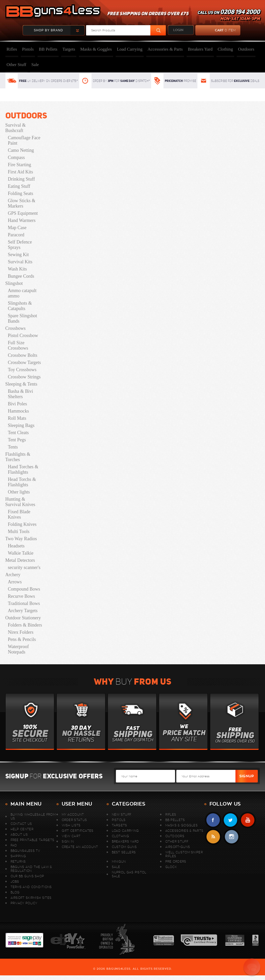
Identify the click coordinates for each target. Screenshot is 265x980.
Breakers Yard (200, 49)
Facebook (213, 820)
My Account (73, 814)
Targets (69, 49)
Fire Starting (20, 165)
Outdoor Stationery (23, 618)
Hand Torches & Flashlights (23, 469)
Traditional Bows (24, 603)
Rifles (12, 49)
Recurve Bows (21, 596)
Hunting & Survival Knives (20, 502)
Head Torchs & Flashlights (22, 482)
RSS (213, 837)
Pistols (28, 49)
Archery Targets (23, 611)
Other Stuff (17, 65)
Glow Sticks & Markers (22, 203)
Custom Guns (124, 847)
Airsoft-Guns (178, 847)
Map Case (17, 228)
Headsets (16, 546)
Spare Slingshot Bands (23, 318)
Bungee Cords (21, 276)
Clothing (225, 49)
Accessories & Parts (165, 49)
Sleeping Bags (21, 425)
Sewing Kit (19, 255)
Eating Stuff (19, 186)
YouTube (248, 820)
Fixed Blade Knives (19, 514)
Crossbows (16, 328)
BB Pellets (48, 49)
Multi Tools (19, 531)
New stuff (122, 814)
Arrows (15, 582)
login (178, 30)
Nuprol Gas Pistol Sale (129, 874)
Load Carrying (130, 49)
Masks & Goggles (96, 49)
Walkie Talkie (21, 553)
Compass (16, 157)
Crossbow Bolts (23, 355)
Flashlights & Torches (18, 457)
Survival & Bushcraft (16, 128)
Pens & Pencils (22, 639)
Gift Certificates (78, 831)
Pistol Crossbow (23, 335)
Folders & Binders (25, 625)
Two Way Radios (21, 539)
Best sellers (124, 852)
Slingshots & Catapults (20, 306)
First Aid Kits (21, 172)
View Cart (71, 836)
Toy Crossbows (22, 370)
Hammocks (19, 411)
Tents (13, 447)
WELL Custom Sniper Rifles (184, 854)
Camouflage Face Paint (24, 140)
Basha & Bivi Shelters (21, 394)
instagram (231, 837)
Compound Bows (24, 589)
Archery (13, 575)
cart (216, 30)
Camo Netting (21, 150)
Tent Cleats (18, 433)
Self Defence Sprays (20, 245)
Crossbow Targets (25, 362)
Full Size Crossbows (18, 345)
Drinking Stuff (21, 179)
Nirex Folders (21, 632)
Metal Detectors (20, 560)
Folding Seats (21, 193)
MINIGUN (119, 861)
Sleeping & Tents (21, 384)
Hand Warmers (22, 220)
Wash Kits (17, 269)
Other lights (19, 492)
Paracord (16, 235)
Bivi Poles (18, 404)
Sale (35, 65)
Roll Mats (17, 418)
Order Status (74, 820)
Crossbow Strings (24, 377)
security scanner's (24, 567)
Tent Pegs (17, 440)
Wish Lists (71, 825)
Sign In (68, 841)
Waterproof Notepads (19, 649)
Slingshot (14, 283)
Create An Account (80, 847)
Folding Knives (22, 524)
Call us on (229, 16)
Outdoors (246, 49)
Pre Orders (176, 861)
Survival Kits (20, 262)
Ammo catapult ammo (22, 293)
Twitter (230, 820)
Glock (171, 867)
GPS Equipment (23, 213)
